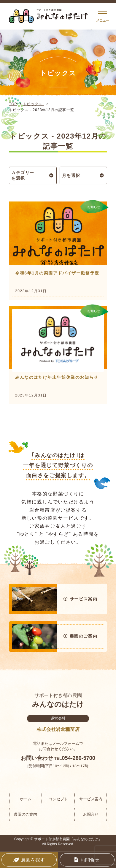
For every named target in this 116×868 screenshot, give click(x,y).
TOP (13, 104)
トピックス (33, 104)
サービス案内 (91, 799)
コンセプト (58, 799)
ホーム (26, 799)
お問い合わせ (37, 758)
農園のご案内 (26, 814)
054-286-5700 (79, 758)
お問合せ (91, 814)
